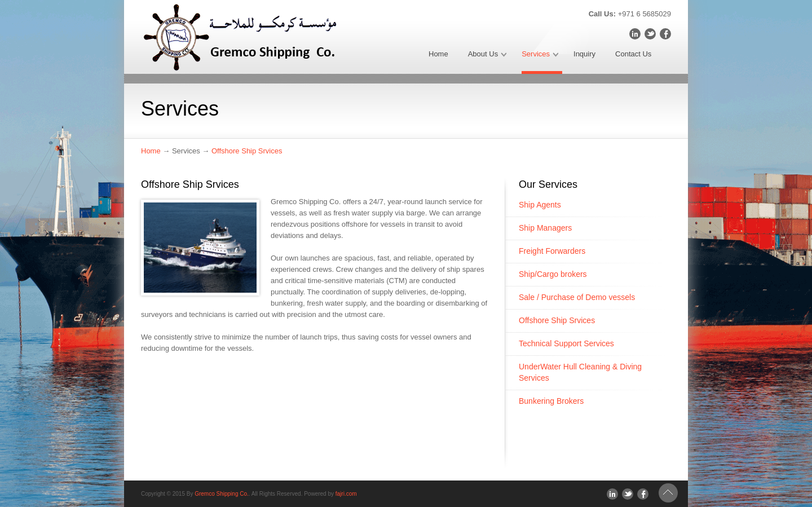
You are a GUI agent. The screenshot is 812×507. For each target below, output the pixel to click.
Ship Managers (545, 228)
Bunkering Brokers (551, 401)
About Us (487, 56)
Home (438, 54)
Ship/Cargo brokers (553, 274)
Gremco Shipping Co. (222, 494)
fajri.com (346, 494)
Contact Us (633, 54)
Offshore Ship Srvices (247, 151)
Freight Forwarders (552, 251)
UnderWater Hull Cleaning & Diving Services (580, 372)
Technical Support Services (566, 343)
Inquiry (584, 54)
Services (540, 56)
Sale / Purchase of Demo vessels (577, 297)
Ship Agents (540, 205)
